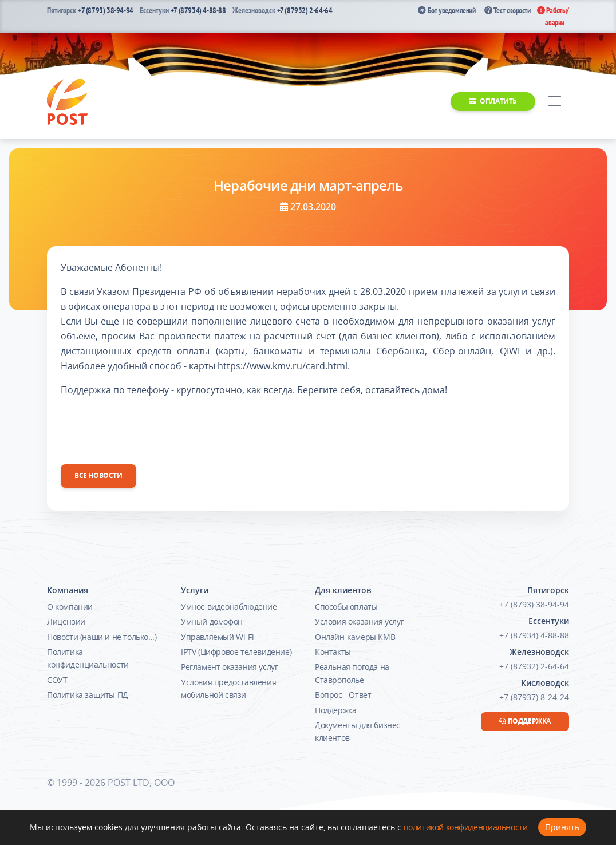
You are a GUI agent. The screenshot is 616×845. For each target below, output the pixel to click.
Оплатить (493, 101)
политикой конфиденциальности (466, 827)
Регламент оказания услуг (229, 667)
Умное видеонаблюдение (229, 607)
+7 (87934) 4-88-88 (198, 10)
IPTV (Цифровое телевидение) (236, 652)
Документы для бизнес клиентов (358, 731)
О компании (70, 607)
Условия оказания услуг (359, 621)
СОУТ (57, 680)
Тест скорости (508, 10)
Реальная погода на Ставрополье (352, 673)
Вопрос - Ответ (343, 695)
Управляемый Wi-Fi (217, 637)
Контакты (333, 652)
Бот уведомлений (447, 10)
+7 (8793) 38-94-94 (106, 10)
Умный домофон (212, 621)
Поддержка (335, 710)
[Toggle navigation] (554, 102)
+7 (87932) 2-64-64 (305, 10)
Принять (562, 827)
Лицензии (66, 621)
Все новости (98, 475)
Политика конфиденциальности (88, 658)
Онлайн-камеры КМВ (355, 637)
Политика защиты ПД (88, 695)
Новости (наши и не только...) (102, 637)
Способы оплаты (346, 607)
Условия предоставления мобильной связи (228, 688)
